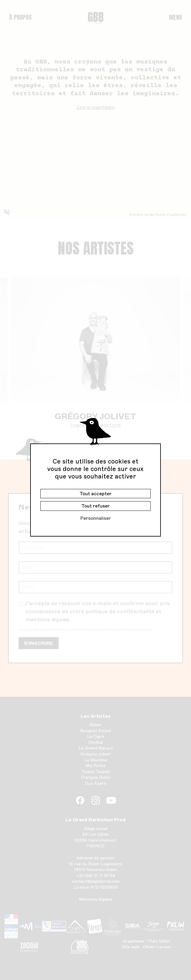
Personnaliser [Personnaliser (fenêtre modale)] (95, 518)
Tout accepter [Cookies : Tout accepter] (95, 494)
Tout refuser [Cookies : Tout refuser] (95, 506)
